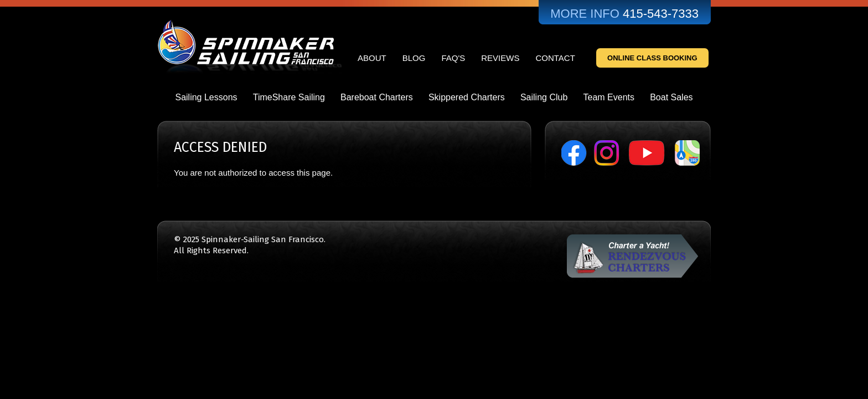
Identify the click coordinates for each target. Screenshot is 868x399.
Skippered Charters (467, 97)
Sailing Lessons (206, 97)
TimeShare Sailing (289, 97)
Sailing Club (544, 97)
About (372, 58)
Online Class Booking (652, 58)
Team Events (609, 97)
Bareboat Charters (377, 97)
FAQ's (453, 58)
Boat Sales (671, 97)
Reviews (500, 58)
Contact (555, 58)
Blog (414, 58)
